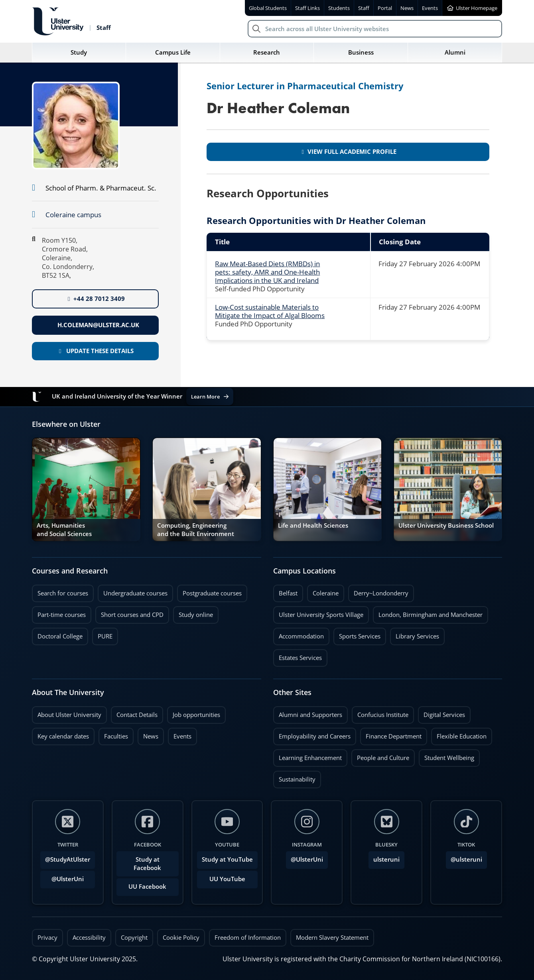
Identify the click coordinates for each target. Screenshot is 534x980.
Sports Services (360, 636)
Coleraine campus (73, 215)
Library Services (417, 636)
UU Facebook (147, 887)
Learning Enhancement (310, 758)
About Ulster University (69, 715)
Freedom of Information (248, 938)
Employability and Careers (315, 736)
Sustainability (294, 777)
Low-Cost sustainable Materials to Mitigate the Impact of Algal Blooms (270, 311)
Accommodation (301, 636)
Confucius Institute (383, 715)
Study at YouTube (227, 859)
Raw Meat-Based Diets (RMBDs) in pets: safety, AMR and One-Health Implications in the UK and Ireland (267, 272)
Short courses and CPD (129, 613)
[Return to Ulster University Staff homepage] (71, 22)
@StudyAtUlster (68, 859)
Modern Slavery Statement (332, 938)
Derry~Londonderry (381, 593)
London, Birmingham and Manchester (431, 615)
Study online (196, 615)
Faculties (116, 736)
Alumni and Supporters (310, 715)
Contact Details (137, 715)
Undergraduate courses (135, 593)
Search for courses (63, 593)
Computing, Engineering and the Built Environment (196, 529)
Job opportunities (196, 715)
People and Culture (383, 758)
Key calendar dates (63, 736)
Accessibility (89, 938)
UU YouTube (227, 879)
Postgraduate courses (212, 593)
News (148, 734)
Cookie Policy (181, 938)
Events (180, 734)
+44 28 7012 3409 (96, 299)
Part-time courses (62, 615)
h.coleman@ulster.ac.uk (98, 325)
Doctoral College (60, 636)
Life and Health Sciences (313, 525)
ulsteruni (386, 859)
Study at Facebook (147, 863)
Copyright (134, 938)
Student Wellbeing (449, 758)
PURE (105, 636)
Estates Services (300, 658)
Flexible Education (462, 736)
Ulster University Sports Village (321, 615)
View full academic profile (349, 152)
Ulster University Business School (446, 525)
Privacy (47, 938)
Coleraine (326, 593)
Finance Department (394, 736)
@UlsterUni (62, 877)
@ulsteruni (464, 857)
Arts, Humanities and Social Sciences (64, 529)
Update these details (96, 351)
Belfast (288, 593)
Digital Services (444, 715)
